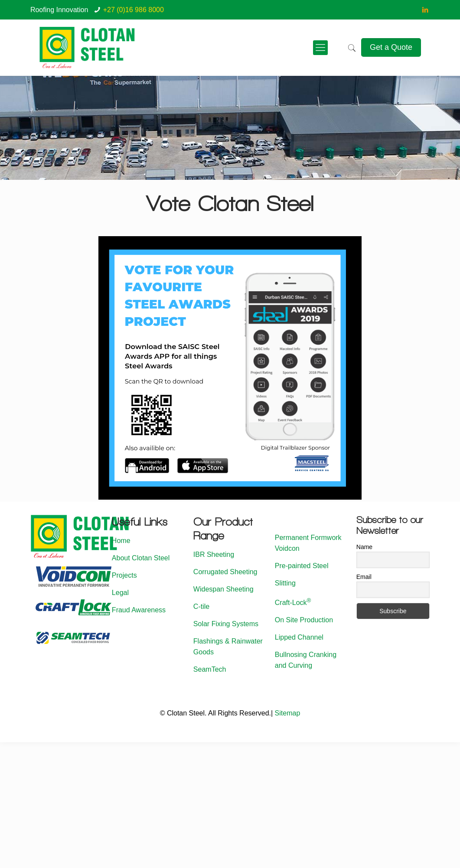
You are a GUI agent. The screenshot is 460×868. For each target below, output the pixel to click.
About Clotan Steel (141, 558)
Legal (120, 593)
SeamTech (210, 669)
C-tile (201, 606)
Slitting (285, 583)
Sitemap (288, 713)
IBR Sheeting (214, 554)
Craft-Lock (293, 603)
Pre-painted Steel (302, 566)
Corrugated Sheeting (225, 572)
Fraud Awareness (139, 610)
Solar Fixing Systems (226, 624)
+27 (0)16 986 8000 (134, 10)
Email (364, 577)
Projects (124, 575)
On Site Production (304, 620)
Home (121, 541)
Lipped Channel (299, 637)
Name (364, 547)
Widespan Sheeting (223, 589)
